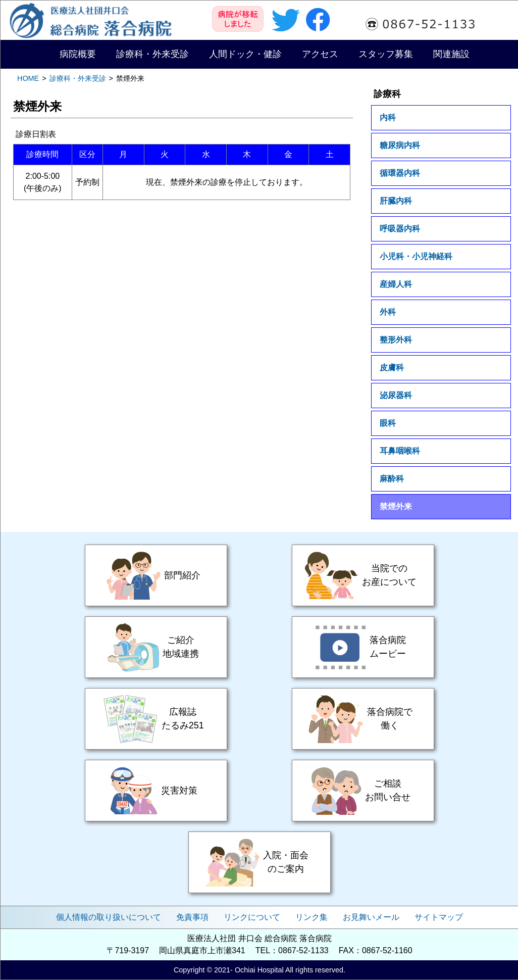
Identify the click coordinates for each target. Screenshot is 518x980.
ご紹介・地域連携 (156, 647)
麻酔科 (392, 479)
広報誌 (156, 719)
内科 (388, 117)
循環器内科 (400, 173)
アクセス (320, 54)
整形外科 (396, 340)
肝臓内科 (396, 201)
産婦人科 (396, 284)
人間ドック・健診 (245, 54)
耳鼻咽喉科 (400, 451)
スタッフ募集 (386, 54)
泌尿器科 (396, 395)
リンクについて (252, 917)
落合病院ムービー (363, 647)
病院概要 (78, 54)
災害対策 (156, 791)
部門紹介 (156, 575)
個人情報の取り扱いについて (109, 917)
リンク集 (312, 917)
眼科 (388, 423)
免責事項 (192, 917)
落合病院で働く (363, 719)
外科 (388, 312)
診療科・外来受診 (152, 54)
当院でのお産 (363, 575)
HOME (28, 78)
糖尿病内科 (400, 145)
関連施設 (451, 54)
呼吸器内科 (400, 229)
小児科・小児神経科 (416, 256)
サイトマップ (439, 917)
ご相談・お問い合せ (363, 791)
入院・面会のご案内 (260, 862)
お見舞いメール (371, 917)
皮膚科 (392, 367)
